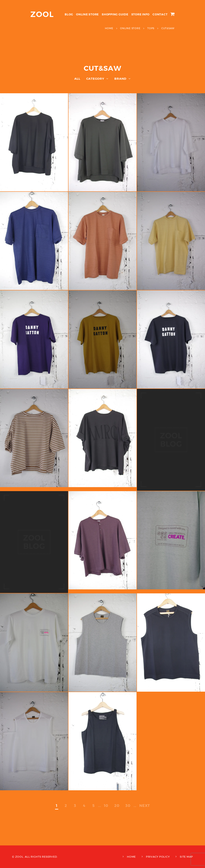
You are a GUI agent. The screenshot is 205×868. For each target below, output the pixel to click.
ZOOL (42, 14)
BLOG (69, 14)
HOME (131, 857)
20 (117, 806)
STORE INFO (141, 14)
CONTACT (160, 14)
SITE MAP (186, 857)
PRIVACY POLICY (158, 857)
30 (128, 806)
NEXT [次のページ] (145, 806)
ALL (77, 79)
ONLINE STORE (87, 14)
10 (106, 806)
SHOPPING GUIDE (115, 14)
